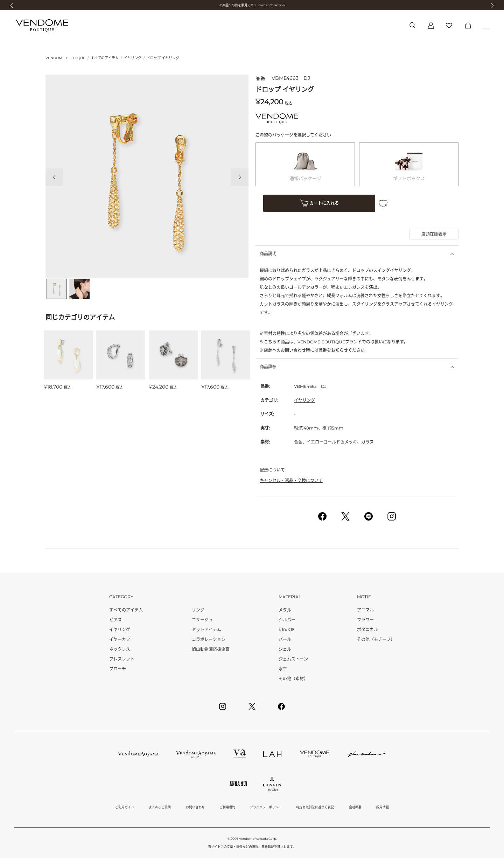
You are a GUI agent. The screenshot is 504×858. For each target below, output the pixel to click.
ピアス (115, 620)
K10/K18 (287, 630)
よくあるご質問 (160, 807)
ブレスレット (122, 659)
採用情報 (383, 807)
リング (198, 610)
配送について (272, 470)
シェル (285, 649)
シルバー (287, 620)
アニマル (365, 610)
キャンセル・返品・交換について (291, 480)
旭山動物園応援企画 (211, 649)
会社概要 (355, 807)
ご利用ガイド (125, 807)
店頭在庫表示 (434, 234)
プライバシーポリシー (266, 807)
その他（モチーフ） (376, 639)
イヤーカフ (120, 639)
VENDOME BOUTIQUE (65, 58)
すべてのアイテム (105, 58)
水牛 (283, 669)
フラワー (365, 620)
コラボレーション (209, 639)
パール (285, 639)
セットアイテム (206, 630)
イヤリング (133, 58)
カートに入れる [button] (319, 204)
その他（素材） (293, 679)
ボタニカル (367, 630)
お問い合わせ (195, 807)
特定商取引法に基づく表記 (315, 807)
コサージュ (202, 620)
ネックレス (120, 649)
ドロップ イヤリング (163, 58)
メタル (285, 610)
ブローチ (118, 669)
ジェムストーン (293, 659)
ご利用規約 (227, 807)
